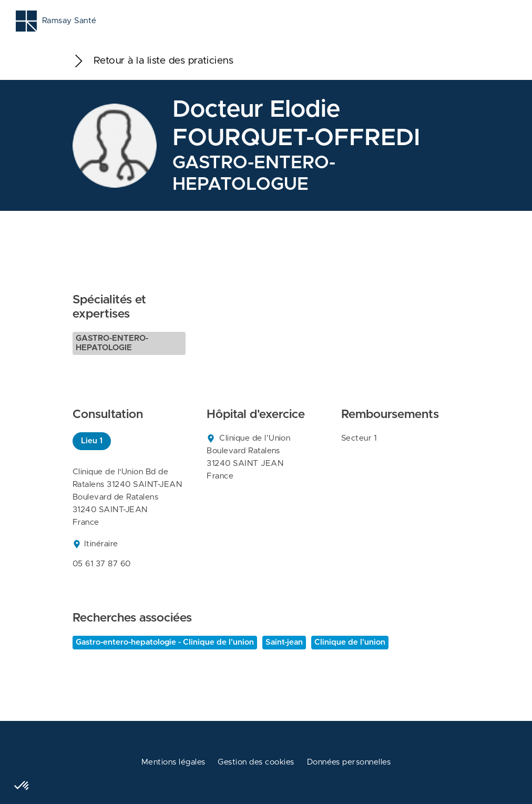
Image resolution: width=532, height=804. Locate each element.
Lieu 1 (92, 441)
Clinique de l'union (350, 642)
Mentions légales (173, 762)
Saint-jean (284, 642)
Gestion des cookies (256, 762)
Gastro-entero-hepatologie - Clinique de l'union (165, 642)
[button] (22, 786)
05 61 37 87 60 (102, 564)
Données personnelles (349, 762)
